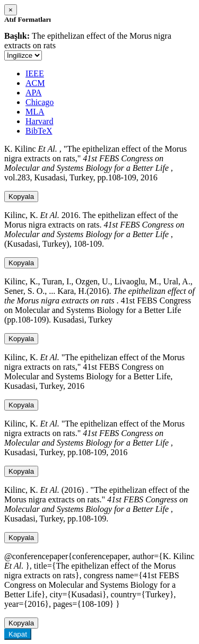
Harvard (39, 121)
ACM (35, 83)
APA (34, 93)
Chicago (40, 102)
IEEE (35, 73)
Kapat (18, 634)
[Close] (11, 10)
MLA (35, 112)
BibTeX (39, 131)
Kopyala (21, 197)
